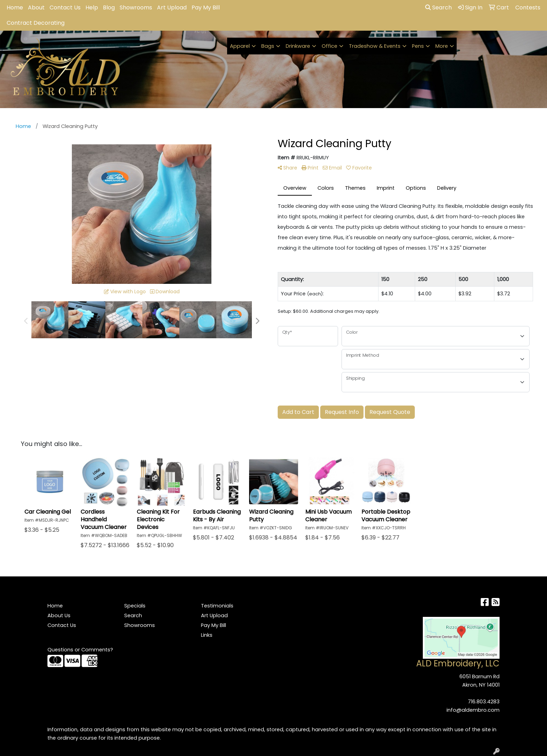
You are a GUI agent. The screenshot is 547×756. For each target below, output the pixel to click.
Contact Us (65, 7)
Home (15, 7)
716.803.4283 (484, 702)
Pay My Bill (206, 7)
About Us (59, 615)
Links (207, 635)
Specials (135, 606)
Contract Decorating (36, 23)
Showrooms (136, 7)
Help (92, 7)
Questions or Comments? (80, 650)
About (36, 7)
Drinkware (298, 46)
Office (329, 46)
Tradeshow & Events (375, 46)
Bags (268, 46)
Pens (418, 46)
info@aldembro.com (473, 710)
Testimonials (217, 606)
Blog (109, 7)
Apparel (240, 46)
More (442, 46)
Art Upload (172, 7)
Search (439, 7)
